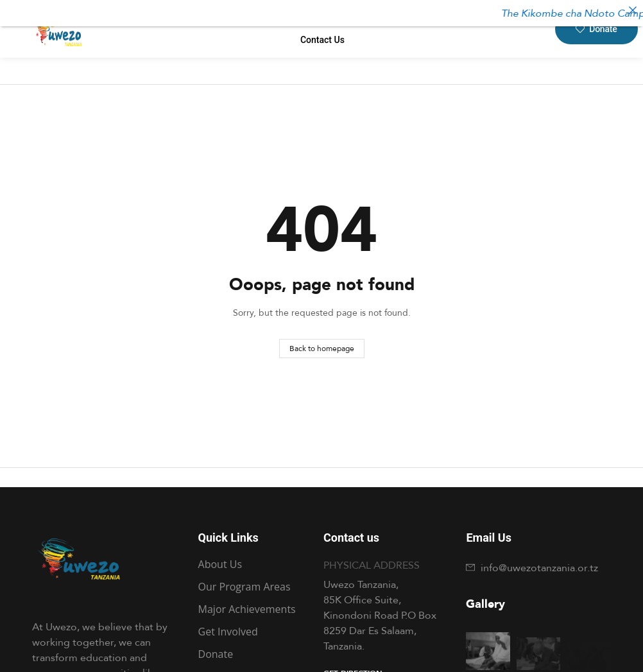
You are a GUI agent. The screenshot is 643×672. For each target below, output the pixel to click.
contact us (322, 40)
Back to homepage (322, 348)
